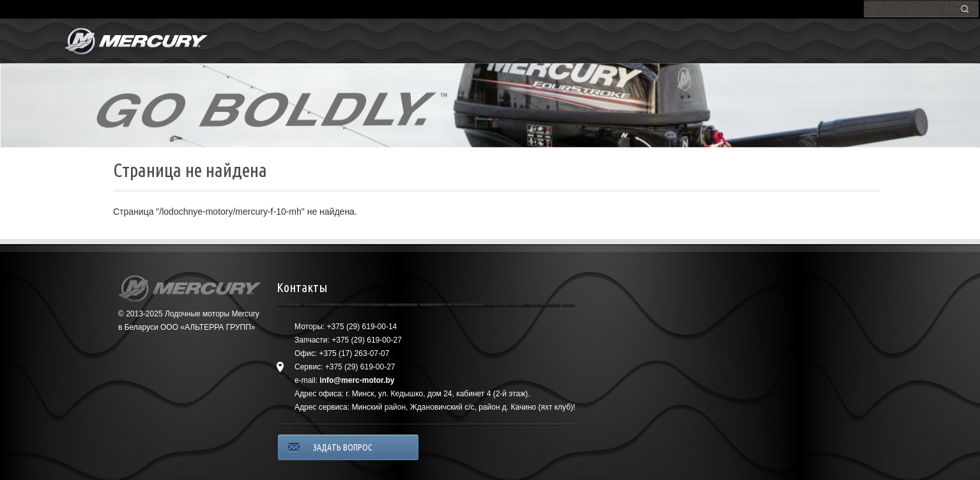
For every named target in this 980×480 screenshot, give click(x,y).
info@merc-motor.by (357, 380)
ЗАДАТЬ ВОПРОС (343, 447)
